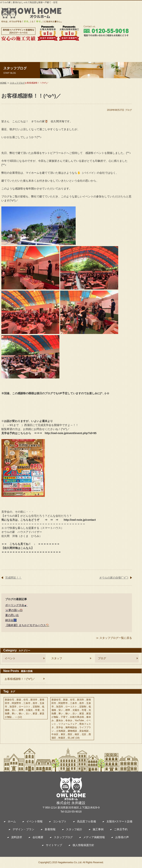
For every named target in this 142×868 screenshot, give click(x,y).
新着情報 (50, 829)
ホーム (12, 821)
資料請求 (17, 837)
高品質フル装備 (86, 821)
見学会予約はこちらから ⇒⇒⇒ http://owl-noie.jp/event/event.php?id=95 (49, 433)
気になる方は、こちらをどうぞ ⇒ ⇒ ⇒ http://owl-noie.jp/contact (49, 520)
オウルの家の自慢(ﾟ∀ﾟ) (114, 578)
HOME (3, 83)
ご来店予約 (121, 829)
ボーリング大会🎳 (16, 605)
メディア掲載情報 (94, 837)
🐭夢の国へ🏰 (14, 610)
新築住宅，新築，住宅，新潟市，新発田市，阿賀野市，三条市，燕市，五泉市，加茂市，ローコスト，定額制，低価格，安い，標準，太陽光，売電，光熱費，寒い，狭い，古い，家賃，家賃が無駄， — (25, 708)
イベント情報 (34, 821)
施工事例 (98, 829)
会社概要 (38, 837)
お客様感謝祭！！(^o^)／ (20, 679)
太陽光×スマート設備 (119, 821)
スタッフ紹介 (74, 829)
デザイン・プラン (23, 829)
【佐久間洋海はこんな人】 (18, 548)
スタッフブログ (17, 83)
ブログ (128, 110)
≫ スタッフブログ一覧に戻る (114, 638)
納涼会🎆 (11, 620)
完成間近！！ (13, 578)
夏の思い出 (12, 615)
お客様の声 (122, 837)
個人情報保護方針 (83, 845)
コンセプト (60, 821)
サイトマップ (54, 845)
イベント (10, 658)
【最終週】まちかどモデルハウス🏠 (27, 625)
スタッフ (57, 658)
